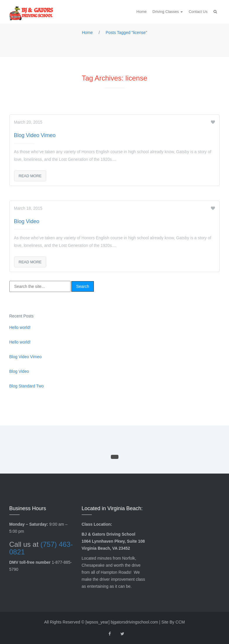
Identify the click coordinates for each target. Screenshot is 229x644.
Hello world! (20, 327)
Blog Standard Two (27, 386)
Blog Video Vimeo (35, 135)
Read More (30, 176)
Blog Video (27, 221)
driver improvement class (122, 579)
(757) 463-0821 (41, 548)
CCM (180, 622)
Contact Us (198, 12)
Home (142, 12)
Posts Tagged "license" (126, 33)
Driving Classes (166, 12)
